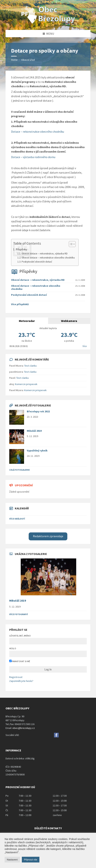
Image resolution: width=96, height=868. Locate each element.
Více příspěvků (20, 304)
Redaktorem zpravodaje (48, 536)
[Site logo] (48, 23)
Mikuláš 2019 (34, 431)
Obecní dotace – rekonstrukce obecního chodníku (48, 258)
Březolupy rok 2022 (38, 411)
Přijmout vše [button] (31, 860)
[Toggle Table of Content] (70, 244)
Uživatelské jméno (20, 636)
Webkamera (69, 321)
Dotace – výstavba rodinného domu (33, 157)
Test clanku (30, 366)
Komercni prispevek (26, 384)
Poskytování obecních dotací (37, 262)
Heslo (13, 648)
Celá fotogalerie (20, 470)
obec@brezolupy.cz (24, 728)
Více (85, 346)
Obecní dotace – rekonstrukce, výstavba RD (45, 254)
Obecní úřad (28, 60)
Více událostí (17, 519)
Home (14, 60)
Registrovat (16, 677)
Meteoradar (27, 321)
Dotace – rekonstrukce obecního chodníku (38, 132)
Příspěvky (28, 271)
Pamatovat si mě (20, 661)
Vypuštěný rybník (37, 451)
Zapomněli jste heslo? (21, 681)
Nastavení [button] (12, 860)
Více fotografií (18, 614)
